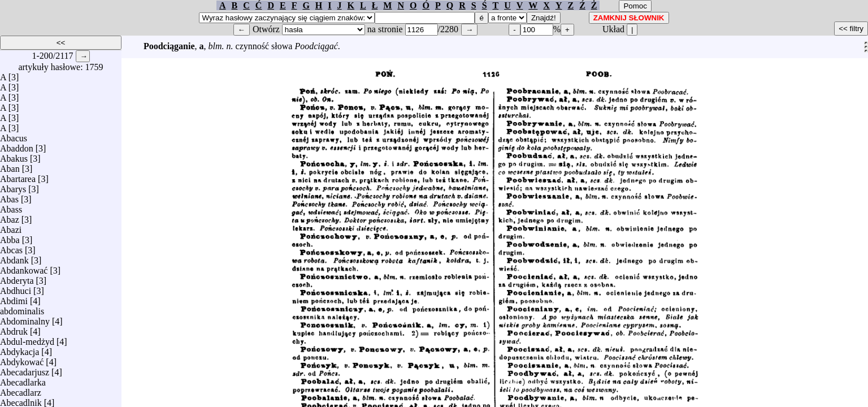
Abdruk (14, 329)
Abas (9, 196)
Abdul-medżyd (27, 339)
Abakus (14, 156)
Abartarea (18, 176)
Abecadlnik (21, 400)
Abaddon (17, 146)
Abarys (13, 186)
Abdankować (24, 268)
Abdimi (14, 298)
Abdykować (22, 359)
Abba (10, 237)
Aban (10, 166)
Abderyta (17, 278)
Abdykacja (19, 349)
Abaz (10, 217)
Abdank (14, 257)
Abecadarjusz (25, 369)
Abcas (11, 247)
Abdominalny (25, 319)
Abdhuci (16, 288)
